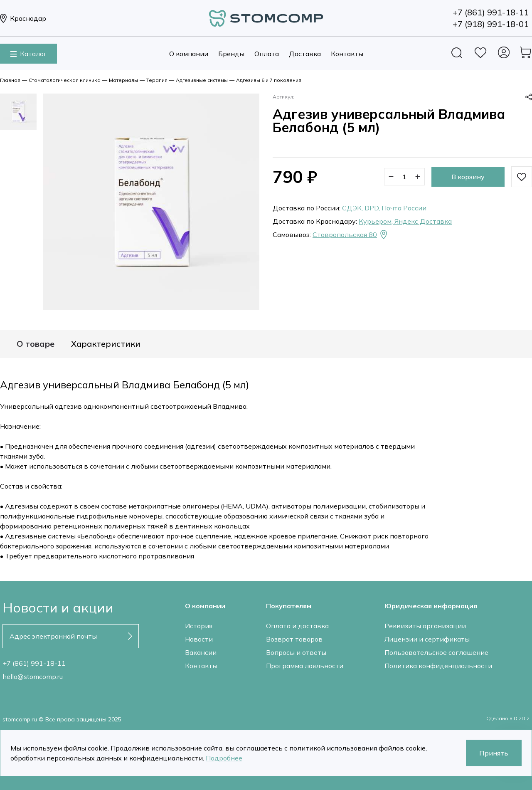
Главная (10, 80)
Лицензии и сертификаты (427, 639)
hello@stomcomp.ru (33, 676)
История (199, 626)
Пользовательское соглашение (436, 652)
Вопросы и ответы (296, 652)
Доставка (305, 54)
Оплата (267, 54)
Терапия (157, 80)
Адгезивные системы (202, 80)
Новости (199, 639)
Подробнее (224, 758)
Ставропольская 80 (351, 235)
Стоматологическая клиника (65, 80)
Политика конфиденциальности (438, 666)
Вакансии (201, 652)
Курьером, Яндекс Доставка (405, 221)
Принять (494, 753)
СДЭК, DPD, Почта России (384, 208)
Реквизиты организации (425, 626)
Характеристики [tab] (106, 344)
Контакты (347, 54)
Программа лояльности (305, 666)
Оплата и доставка (297, 626)
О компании (189, 54)
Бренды (231, 54)
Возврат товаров (294, 639)
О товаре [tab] (36, 344)
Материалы (123, 80)
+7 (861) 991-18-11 (34, 663)
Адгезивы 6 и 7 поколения (269, 80)
